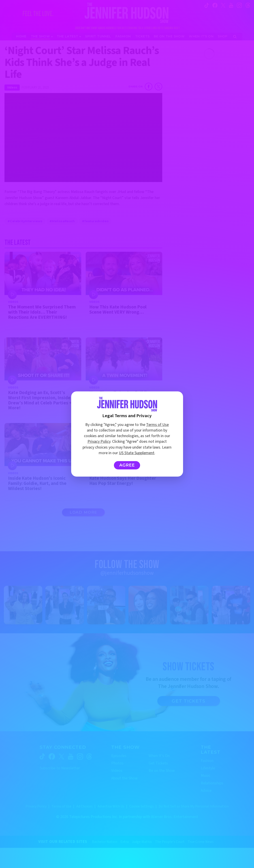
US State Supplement (137, 453)
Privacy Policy (99, 442)
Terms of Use (157, 425)
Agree (127, 465)
